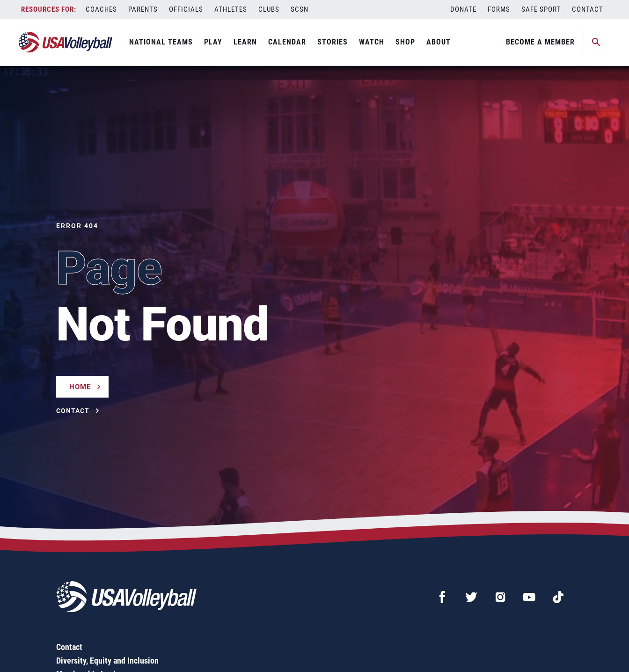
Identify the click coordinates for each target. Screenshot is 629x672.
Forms (499, 9)
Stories (333, 42)
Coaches (101, 9)
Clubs (269, 9)
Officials (186, 9)
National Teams (161, 42)
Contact (588, 9)
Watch (372, 42)
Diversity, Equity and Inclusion (107, 661)
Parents (143, 9)
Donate (463, 9)
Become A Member (540, 42)
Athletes (231, 9)
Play (213, 42)
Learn (245, 42)
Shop (405, 42)
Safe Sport (541, 9)
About (439, 42)
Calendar (287, 42)
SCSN (300, 9)
